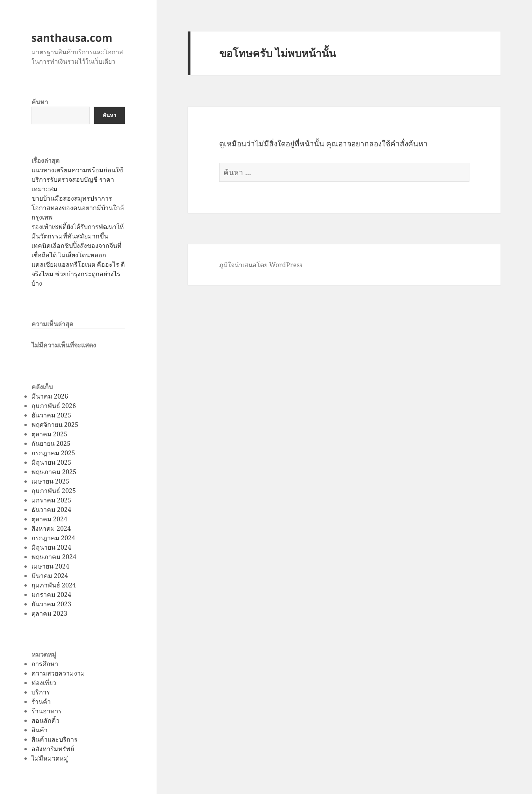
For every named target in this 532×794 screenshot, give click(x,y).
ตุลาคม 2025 (49, 434)
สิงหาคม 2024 (51, 528)
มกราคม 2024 (51, 595)
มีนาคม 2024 (50, 576)
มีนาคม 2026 (50, 396)
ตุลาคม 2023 (49, 613)
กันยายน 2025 (51, 443)
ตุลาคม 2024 (49, 519)
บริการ (41, 692)
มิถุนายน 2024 (51, 547)
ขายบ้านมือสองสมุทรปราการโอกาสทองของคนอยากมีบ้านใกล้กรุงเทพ (78, 208)
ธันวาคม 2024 (51, 510)
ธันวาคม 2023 (51, 604)
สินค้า (40, 730)
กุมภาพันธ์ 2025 (54, 491)
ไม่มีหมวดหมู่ (50, 758)
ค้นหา (40, 102)
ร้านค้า (41, 702)
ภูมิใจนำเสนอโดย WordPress (261, 265)
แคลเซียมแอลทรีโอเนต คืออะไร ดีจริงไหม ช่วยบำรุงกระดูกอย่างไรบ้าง (78, 274)
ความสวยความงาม (58, 673)
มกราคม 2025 (51, 500)
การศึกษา (45, 664)
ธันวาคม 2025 (51, 415)
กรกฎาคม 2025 (53, 453)
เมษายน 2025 (50, 481)
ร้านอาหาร (47, 711)
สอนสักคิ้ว (45, 720)
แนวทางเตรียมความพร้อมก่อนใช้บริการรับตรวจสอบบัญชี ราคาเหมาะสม (77, 179)
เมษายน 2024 (50, 566)
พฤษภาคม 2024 (54, 557)
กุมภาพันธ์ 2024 (54, 585)
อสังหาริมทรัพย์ (53, 749)
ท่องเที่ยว (44, 683)
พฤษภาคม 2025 (54, 472)
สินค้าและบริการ (54, 739)
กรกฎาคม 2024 (53, 538)
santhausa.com (72, 38)
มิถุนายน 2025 (51, 462)
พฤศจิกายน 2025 (55, 425)
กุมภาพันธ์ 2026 (54, 406)
